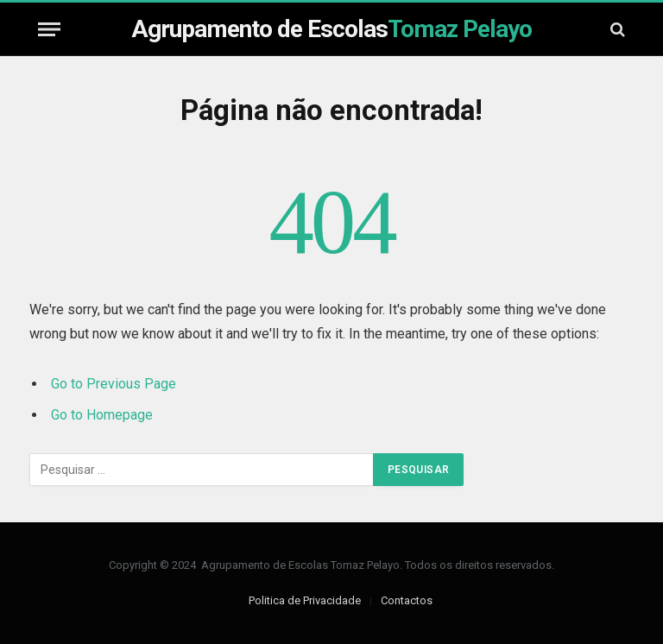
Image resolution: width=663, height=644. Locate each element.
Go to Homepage (102, 415)
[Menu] (49, 29)
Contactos (407, 600)
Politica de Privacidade (305, 600)
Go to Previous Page (114, 384)
